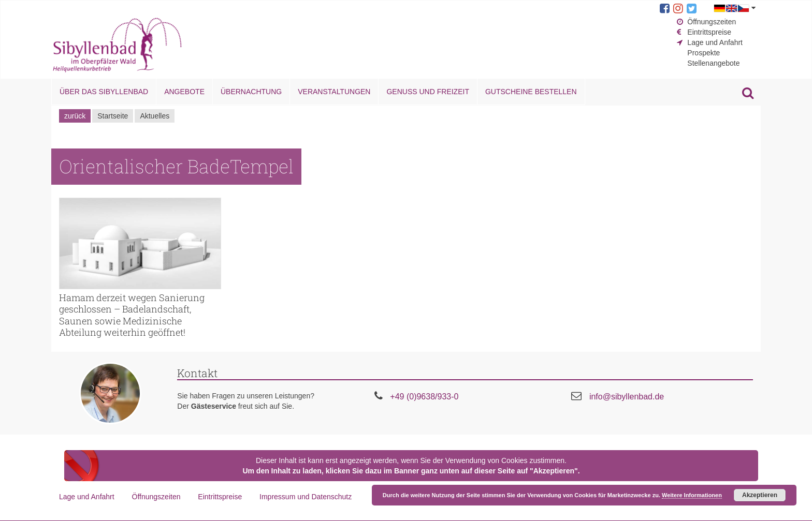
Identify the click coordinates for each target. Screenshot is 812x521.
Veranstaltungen (334, 92)
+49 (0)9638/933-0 (424, 397)
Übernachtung (251, 92)
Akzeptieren (760, 495)
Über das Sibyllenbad (104, 92)
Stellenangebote (713, 63)
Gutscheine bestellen (531, 92)
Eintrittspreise (709, 32)
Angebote (184, 92)
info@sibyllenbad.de (627, 397)
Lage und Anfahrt (715, 42)
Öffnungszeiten (712, 22)
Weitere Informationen (692, 495)
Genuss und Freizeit (427, 92)
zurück (75, 116)
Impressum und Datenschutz (306, 497)
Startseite (113, 116)
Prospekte (704, 53)
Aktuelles (155, 116)
